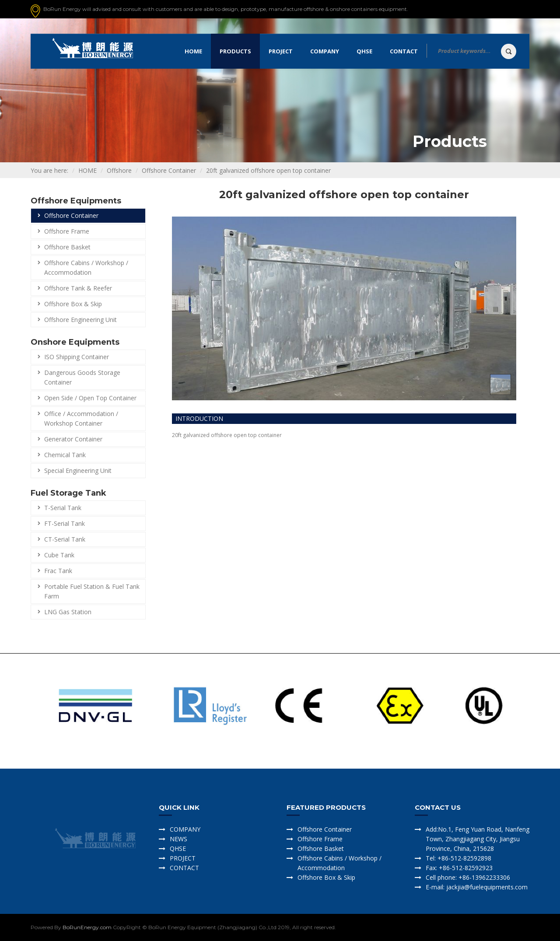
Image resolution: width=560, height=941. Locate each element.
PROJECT (183, 858)
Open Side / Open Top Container (90, 398)
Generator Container (73, 439)
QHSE (364, 51)
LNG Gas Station (68, 612)
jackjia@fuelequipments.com (486, 887)
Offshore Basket (67, 247)
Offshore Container (169, 170)
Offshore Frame (67, 231)
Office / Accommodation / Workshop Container (81, 418)
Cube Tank (59, 555)
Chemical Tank (65, 455)
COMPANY (185, 829)
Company (325, 51)
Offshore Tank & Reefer (78, 288)
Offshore (119, 170)
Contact (404, 51)
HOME (87, 170)
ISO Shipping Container (77, 357)
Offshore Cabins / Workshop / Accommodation (86, 268)
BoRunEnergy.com (87, 927)
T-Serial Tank (63, 508)
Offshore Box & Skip (73, 304)
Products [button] (235, 51)
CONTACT (184, 868)
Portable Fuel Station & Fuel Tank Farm (92, 591)
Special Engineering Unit (78, 470)
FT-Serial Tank (65, 523)
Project (281, 51)
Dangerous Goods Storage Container (82, 377)
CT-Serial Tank (65, 539)
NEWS (178, 839)
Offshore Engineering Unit (80, 320)
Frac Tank (58, 571)
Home (193, 51)
